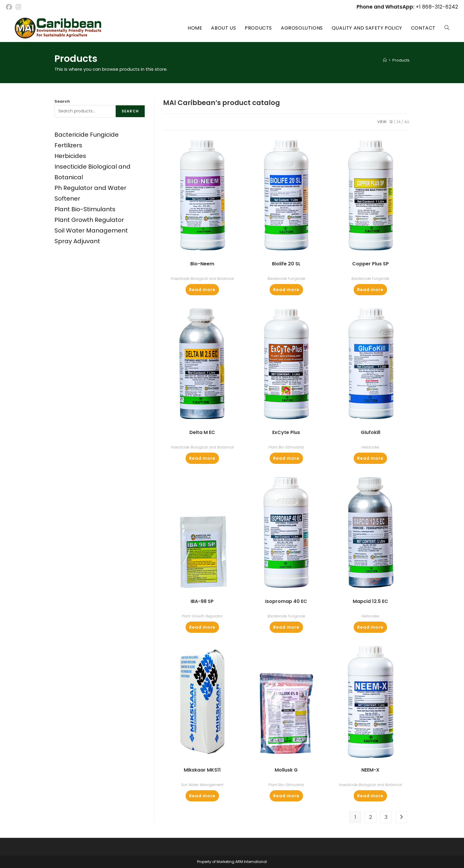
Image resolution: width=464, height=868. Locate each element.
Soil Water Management (202, 785)
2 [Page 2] (371, 817)
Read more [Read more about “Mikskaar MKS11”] (202, 796)
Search (62, 101)
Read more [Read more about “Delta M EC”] (202, 458)
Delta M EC (202, 432)
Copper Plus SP (370, 264)
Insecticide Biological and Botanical (202, 279)
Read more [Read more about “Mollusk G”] (286, 796)
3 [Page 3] (386, 817)
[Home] (385, 60)
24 (398, 122)
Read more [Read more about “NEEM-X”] (370, 796)
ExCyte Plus (286, 432)
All (407, 122)
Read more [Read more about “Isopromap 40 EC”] (286, 627)
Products (401, 60)
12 (391, 122)
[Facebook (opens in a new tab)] (10, 7)
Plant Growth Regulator (202, 616)
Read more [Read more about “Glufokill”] (370, 458)
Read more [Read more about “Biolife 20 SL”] (286, 290)
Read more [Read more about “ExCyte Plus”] (286, 458)
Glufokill (370, 432)
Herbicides (370, 447)
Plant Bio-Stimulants (286, 447)
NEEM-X (370, 770)
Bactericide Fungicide (286, 279)
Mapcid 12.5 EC (370, 601)
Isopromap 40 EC (286, 601)
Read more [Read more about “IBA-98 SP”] (202, 627)
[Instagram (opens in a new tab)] (18, 7)
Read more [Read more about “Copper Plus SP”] (370, 290)
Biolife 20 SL (286, 264)
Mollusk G (286, 770)
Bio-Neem (202, 264)
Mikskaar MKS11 (202, 770)
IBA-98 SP (202, 601)
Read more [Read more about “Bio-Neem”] (202, 290)
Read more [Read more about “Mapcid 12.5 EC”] (370, 627)
